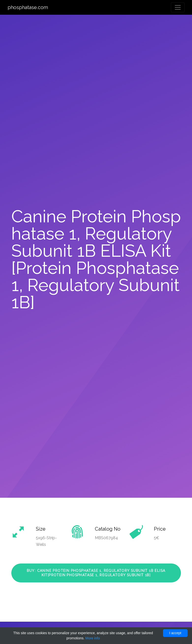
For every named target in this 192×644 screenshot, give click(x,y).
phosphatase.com (28, 7)
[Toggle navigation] (178, 7)
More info (92, 638)
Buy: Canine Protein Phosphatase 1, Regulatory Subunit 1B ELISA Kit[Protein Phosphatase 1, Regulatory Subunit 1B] (96, 573)
